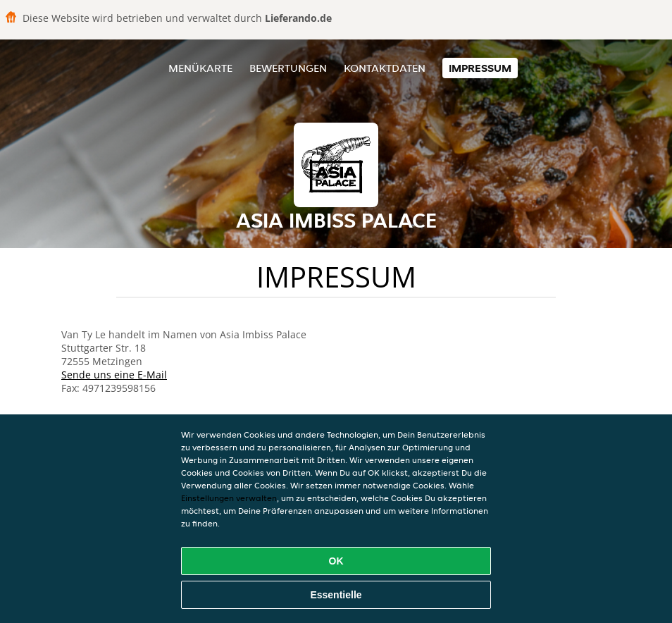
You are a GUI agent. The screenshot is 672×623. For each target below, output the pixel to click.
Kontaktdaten (385, 68)
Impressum (480, 68)
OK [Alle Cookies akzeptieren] (336, 561)
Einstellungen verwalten (229, 498)
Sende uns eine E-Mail (114, 375)
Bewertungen (288, 68)
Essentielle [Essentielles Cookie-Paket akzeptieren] (336, 595)
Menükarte (200, 68)
